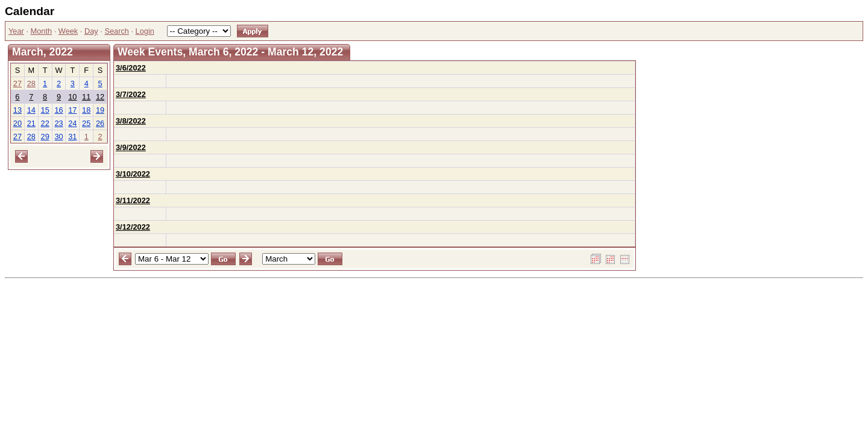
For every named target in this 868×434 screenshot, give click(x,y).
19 (100, 110)
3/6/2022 (131, 68)
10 (72, 97)
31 (72, 137)
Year (16, 31)
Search (117, 31)
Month (42, 31)
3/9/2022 (131, 147)
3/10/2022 (133, 174)
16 (58, 110)
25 (86, 123)
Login (145, 31)
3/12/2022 (133, 227)
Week (68, 31)
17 (72, 110)
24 (72, 123)
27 (17, 83)
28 (31, 83)
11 (86, 97)
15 (45, 110)
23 (58, 123)
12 (100, 97)
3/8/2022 (131, 121)
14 (31, 110)
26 (100, 123)
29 (45, 137)
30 (58, 137)
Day (91, 31)
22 (45, 123)
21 (31, 123)
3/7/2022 (131, 94)
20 (17, 123)
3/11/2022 (133, 200)
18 (86, 110)
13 (17, 110)
